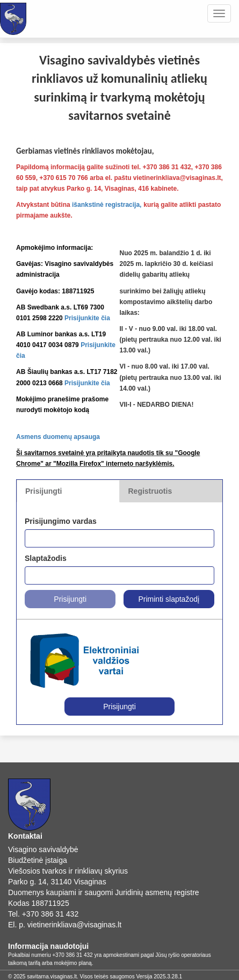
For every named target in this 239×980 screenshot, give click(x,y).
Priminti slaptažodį (169, 599)
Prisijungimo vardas (61, 521)
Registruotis (150, 491)
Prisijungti (44, 491)
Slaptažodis (46, 558)
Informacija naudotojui (48, 946)
